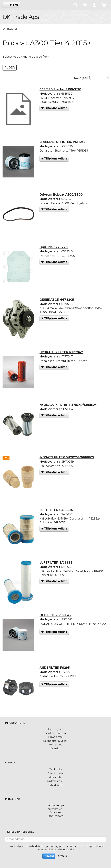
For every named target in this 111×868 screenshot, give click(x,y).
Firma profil (55, 737)
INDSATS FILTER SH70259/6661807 (67, 457)
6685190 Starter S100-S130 (60, 89)
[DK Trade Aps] (21, 17)
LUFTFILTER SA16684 (56, 510)
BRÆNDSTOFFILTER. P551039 (63, 142)
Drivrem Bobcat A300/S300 (61, 194)
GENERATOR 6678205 (57, 300)
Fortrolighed (55, 729)
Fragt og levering (55, 733)
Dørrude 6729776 (54, 247)
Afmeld (62, 856)
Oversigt (55, 749)
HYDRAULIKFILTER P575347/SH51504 (68, 405)
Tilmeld (49, 856)
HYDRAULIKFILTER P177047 (61, 352)
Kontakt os (55, 745)
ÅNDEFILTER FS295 (55, 668)
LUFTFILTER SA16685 (56, 562)
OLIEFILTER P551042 (55, 615)
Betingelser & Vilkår (55, 741)
